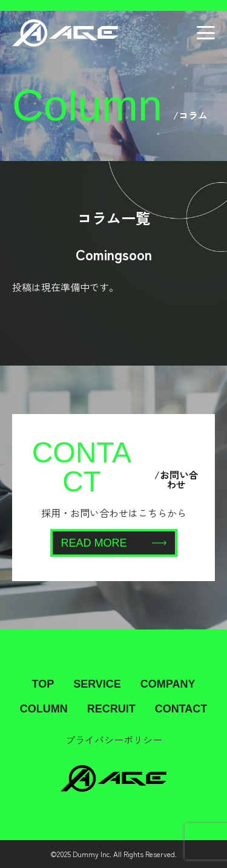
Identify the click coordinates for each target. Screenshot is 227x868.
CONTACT (181, 709)
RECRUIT (111, 709)
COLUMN (44, 709)
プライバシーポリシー (114, 740)
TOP (43, 684)
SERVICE (97, 684)
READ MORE (114, 543)
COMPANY (168, 684)
